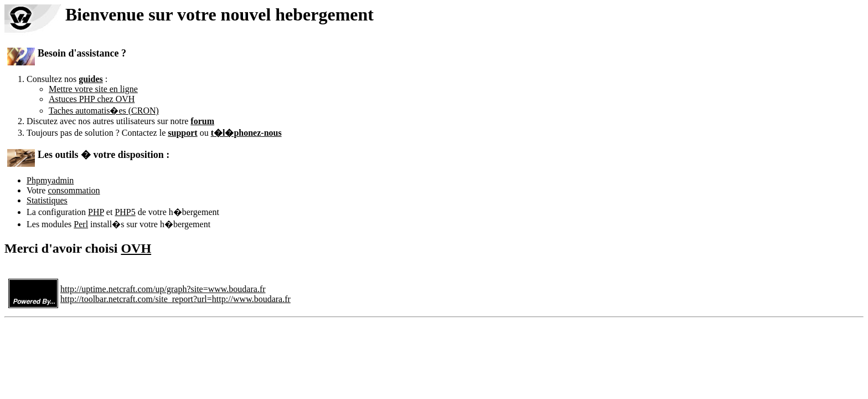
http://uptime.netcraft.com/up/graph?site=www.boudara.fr (163, 289)
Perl (81, 224)
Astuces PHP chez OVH (92, 99)
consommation (74, 190)
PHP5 (125, 212)
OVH (136, 248)
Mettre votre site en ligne (93, 89)
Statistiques (47, 200)
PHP (96, 212)
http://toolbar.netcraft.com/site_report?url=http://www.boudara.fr (175, 299)
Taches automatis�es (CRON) (104, 111)
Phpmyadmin (50, 180)
